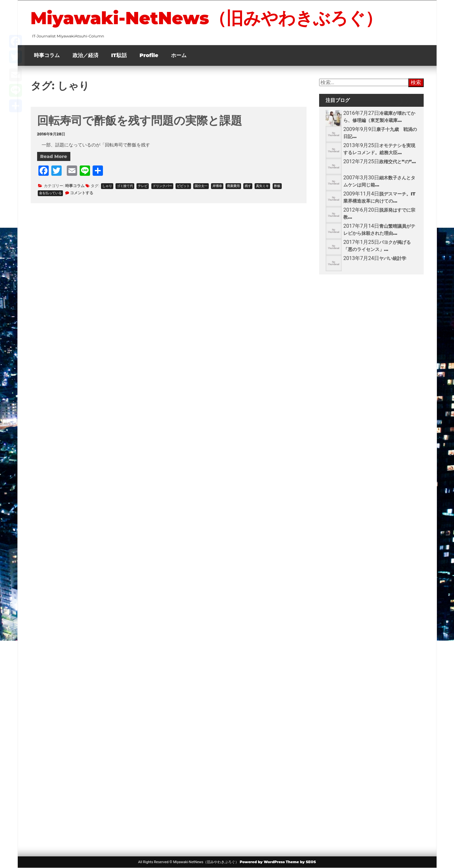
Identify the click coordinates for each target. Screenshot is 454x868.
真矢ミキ (262, 186)
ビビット (183, 186)
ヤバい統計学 (393, 258)
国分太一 (201, 186)
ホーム (179, 55)
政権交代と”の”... (398, 162)
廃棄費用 (233, 186)
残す (248, 186)
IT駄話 (119, 55)
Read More (54, 156)
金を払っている (50, 193)
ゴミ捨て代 (125, 186)
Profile (149, 55)
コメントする (82, 193)
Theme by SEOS (301, 862)
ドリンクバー (162, 186)
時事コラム (47, 55)
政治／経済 (86, 55)
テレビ (143, 186)
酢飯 (277, 186)
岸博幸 (217, 186)
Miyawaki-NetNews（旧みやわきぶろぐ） (207, 18)
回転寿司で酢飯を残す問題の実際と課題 (140, 120)
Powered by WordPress (262, 862)
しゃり (107, 186)
